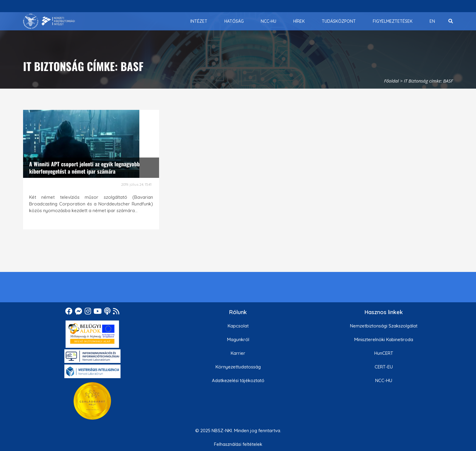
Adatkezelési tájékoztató (238, 380)
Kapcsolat (238, 326)
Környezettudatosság (238, 367)
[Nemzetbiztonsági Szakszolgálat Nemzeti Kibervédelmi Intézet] (49, 21)
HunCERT (384, 353)
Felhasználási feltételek (238, 444)
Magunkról (238, 339)
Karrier (238, 353)
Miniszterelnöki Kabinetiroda (384, 339)
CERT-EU (384, 367)
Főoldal (391, 81)
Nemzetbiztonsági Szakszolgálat (384, 326)
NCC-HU (384, 380)
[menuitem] (199, 21)
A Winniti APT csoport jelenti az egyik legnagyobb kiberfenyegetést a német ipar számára (84, 167)
